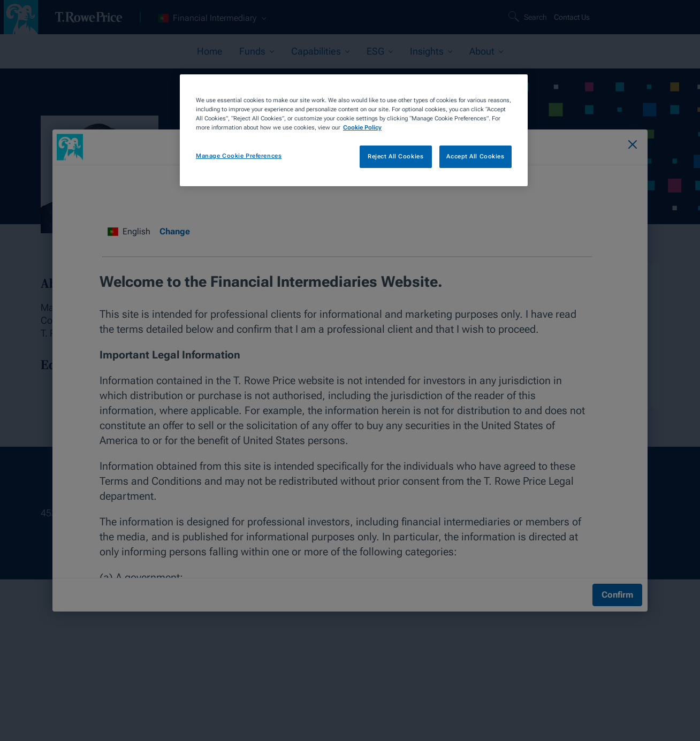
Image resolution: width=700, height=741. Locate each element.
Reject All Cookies (395, 156)
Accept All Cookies (475, 156)
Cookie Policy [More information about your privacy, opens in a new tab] (362, 127)
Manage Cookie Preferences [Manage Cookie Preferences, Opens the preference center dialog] (239, 156)
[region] (354, 130)
